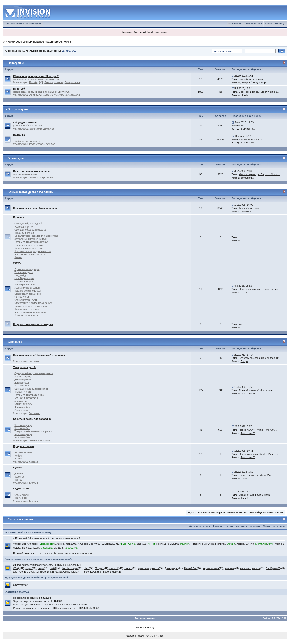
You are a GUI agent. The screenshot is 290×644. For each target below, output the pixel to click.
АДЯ (41, 82)
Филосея (59, 82)
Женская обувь (22, 428)
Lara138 (58, 548)
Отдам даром (21, 488)
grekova (155, 568)
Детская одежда (23, 380)
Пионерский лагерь (251, 139)
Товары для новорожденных (29, 395)
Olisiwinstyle (70, 572)
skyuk (29, 568)
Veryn (41, 568)
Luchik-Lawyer (70, 568)
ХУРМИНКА (248, 129)
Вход (149, 32)
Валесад (27, 548)
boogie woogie (36, 144)
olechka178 (162, 544)
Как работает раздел (251, 79)
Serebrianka (248, 143)
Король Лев (110, 572)
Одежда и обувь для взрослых (30, 230)
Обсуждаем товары (25, 122)
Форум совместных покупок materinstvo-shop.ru (38, 42)
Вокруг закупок (18, 109)
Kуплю (17, 467)
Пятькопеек (197, 544)
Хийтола (230, 568)
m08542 (99, 544)
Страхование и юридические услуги (33, 303)
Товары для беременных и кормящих (34, 431)
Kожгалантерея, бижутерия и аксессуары (36, 236)
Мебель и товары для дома (29, 248)
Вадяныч (246, 211)
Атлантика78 (248, 394)
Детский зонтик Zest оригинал (256, 390)
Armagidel (33, 544)
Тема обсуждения (249, 208)
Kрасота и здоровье (25, 282)
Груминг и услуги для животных (31, 306)
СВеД (16, 568)
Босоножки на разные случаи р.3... (259, 92)
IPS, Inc (159, 636)
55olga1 (99, 568)
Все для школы (22, 386)
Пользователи (253, 24)
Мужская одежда (23, 434)
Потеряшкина (72, 82)
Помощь (280, 24)
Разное (18, 459)
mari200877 (72, 544)
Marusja (279, 544)
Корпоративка (211, 568)
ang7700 (18, 572)
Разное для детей (24, 227)
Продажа (19, 217)
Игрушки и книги (23, 392)
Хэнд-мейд (20, 276)
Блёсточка (34, 361)
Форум (130, 636)
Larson (244, 479)
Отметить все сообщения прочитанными (261, 513)
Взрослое (19, 477)
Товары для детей (24, 367)
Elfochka (33, 82)
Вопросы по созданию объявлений (259, 358)
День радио (171, 568)
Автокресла (20, 401)
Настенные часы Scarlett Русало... (259, 454)
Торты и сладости (24, 272)
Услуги (17, 263)
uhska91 (142, 544)
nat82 (53, 568)
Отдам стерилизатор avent (254, 495)
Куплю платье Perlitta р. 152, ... (257, 475)
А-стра (244, 361)
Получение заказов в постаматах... (259, 289)
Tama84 (245, 498)
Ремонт (18, 257)
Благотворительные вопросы (32, 171)
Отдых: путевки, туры (25, 300)
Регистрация (160, 32)
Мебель (18, 456)
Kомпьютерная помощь (27, 315)
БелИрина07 (273, 568)
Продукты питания (24, 233)
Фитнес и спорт (22, 297)
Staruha (245, 95)
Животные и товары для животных (33, 251)
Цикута (250, 544)
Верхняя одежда (23, 377)
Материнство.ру (145, 627)
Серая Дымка (36, 572)
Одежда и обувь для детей (28, 224)
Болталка (19, 135)
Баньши (49, 82)
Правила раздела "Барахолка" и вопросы (39, 355)
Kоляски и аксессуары (26, 398)
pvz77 (244, 292)
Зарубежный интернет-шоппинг (31, 239)
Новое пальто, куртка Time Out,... (258, 430)
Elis (242, 126)
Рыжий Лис (191, 568)
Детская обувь (22, 383)
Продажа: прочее (24, 446)
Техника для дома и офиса (28, 245)
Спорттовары (21, 410)
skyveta (210, 544)
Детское (18, 474)
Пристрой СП (17, 63)
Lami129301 (111, 544)
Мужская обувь (22, 438)
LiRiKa (54, 572)
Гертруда (220, 544)
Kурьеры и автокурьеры (27, 269)
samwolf (114, 568)
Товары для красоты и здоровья (31, 242)
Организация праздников (27, 294)
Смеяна (33, 441)
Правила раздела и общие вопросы (35, 208)
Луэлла (175, 544)
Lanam (128, 568)
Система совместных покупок (23, 24)
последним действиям (51, 553)
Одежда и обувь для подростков (31, 389)
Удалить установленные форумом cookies (211, 513)
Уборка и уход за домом (27, 288)
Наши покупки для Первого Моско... (260, 174)
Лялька (32, 178)
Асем (36, 548)
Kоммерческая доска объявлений (31, 192)
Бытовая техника (23, 453)
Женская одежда (23, 425)
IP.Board (139, 636)
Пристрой (19, 89)
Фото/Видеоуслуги (24, 278)
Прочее (18, 480)
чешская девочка (250, 568)
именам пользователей (78, 553)
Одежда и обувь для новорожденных (34, 373)
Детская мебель (23, 407)
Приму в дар (21, 498)
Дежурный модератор (253, 83)
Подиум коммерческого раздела (33, 324)
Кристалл (143, 568)
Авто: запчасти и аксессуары (29, 254)
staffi (84, 605)
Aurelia (60, 544)
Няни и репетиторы (24, 285)
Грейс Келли (90, 572)
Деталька (49, 129)
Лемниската (35, 129)
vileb (86, 568)
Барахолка (15, 342)
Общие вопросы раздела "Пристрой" (36, 76)
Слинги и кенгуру (23, 404)
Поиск (269, 24)
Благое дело (16, 158)
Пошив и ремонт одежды (27, 291)
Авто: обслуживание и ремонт (30, 312)
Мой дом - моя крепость (27, 141)
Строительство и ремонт (27, 309)
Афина (240, 544)
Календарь (235, 24)
